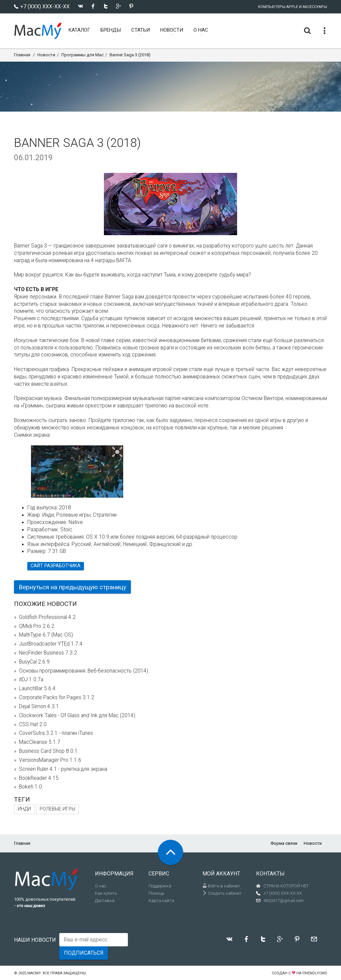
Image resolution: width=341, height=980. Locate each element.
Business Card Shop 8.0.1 (48, 751)
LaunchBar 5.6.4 (37, 689)
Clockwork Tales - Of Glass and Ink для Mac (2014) (77, 716)
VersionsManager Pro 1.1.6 (50, 760)
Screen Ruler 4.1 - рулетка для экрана (63, 769)
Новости (46, 55)
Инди (24, 809)
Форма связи (284, 843)
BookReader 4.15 (39, 778)
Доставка (105, 901)
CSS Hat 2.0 (33, 725)
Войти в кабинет (221, 886)
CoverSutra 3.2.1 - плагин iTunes (56, 733)
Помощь (157, 893)
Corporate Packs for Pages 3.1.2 (57, 698)
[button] (117, 452)
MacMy (34, 973)
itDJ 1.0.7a (31, 680)
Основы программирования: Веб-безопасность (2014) (84, 671)
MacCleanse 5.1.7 (40, 742)
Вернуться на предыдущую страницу (72, 587)
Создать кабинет (222, 893)
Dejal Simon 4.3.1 (39, 707)
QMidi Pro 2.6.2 (37, 626)
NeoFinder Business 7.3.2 (48, 653)
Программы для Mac (82, 55)
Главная (22, 55)
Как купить (106, 893)
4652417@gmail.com (284, 901)
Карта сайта (161, 901)
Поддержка (160, 886)
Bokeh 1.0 (30, 787)
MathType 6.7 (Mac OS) (46, 635)
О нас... (102, 886)
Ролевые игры (57, 809)
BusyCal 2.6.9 (34, 662)
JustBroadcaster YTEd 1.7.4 (51, 644)
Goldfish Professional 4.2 (47, 617)
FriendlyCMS (315, 973)
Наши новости (35, 940)
